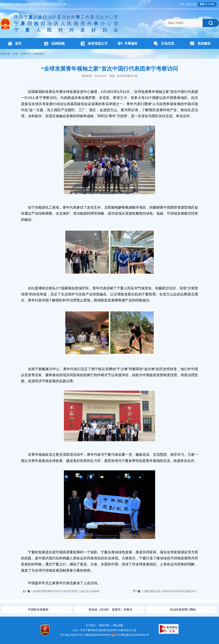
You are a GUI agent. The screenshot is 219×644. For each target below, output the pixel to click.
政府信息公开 (94, 44)
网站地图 (118, 625)
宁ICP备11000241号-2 (72, 635)
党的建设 (200, 44)
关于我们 (91, 625)
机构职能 (54, 44)
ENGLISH (191, 4)
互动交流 (164, 44)
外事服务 (127, 44)
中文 (182, 4)
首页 (15, 44)
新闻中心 (26, 54)
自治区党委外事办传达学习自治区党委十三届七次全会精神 (66, 591)
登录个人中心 (207, 4)
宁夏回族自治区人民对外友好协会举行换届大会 (170, 591)
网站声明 (104, 625)
